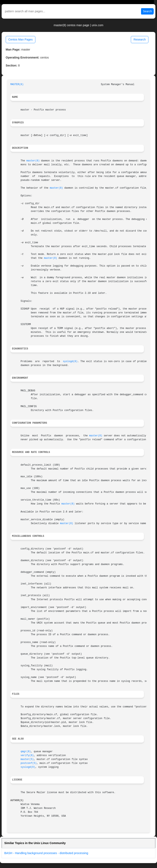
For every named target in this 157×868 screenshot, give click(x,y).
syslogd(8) (70, 361)
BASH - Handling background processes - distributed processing (46, 853)
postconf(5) (29, 763)
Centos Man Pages (21, 39)
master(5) (27, 759)
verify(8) (27, 755)
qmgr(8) (26, 752)
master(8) (33, 161)
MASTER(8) (17, 84)
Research (140, 39)
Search (147, 11)
